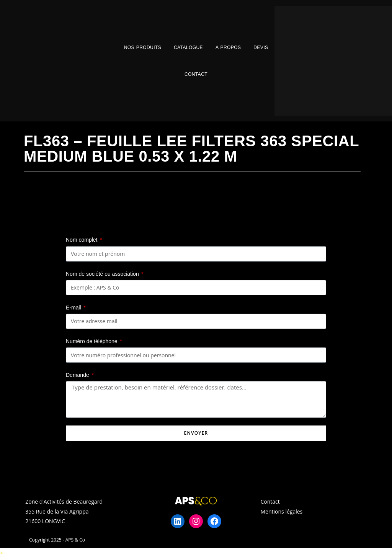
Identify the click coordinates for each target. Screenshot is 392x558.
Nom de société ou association (103, 274)
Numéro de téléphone (92, 341)
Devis (261, 47)
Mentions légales (282, 511)
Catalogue (188, 47)
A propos (228, 47)
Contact (196, 74)
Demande (78, 375)
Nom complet (82, 240)
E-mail (74, 308)
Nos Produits (143, 47)
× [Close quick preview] (2, 553)
